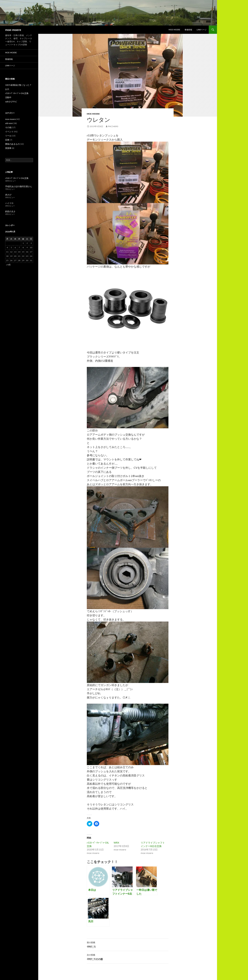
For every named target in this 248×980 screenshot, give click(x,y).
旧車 (7, 140)
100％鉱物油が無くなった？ (18, 85)
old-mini (9, 123)
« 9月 (8, 265)
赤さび (8, 195)
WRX (116, 843)
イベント (9, 132)
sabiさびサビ (11, 102)
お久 (7, 89)
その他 (8, 127)
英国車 (8, 148)
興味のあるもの (12, 144)
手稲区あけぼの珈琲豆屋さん (19, 186)
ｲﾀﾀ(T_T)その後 (128, 957)
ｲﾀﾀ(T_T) (128, 944)
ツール (8, 136)
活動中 (8, 97)
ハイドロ (9, 203)
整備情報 (188, 30)
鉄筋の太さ (10, 211)
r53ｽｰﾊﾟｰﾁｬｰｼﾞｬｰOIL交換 (17, 93)
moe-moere (13, 30)
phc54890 (113, 126)
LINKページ (202, 30)
